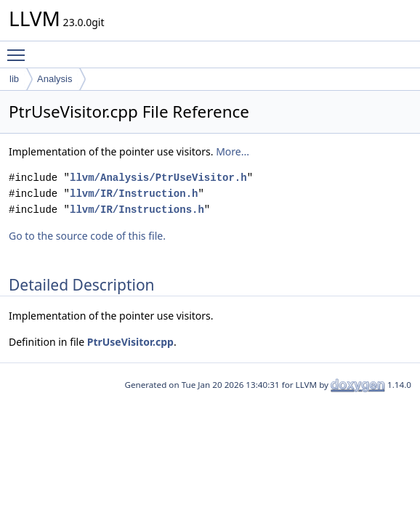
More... (233, 151)
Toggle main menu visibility (20, 49)
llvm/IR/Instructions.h (137, 210)
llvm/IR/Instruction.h (134, 194)
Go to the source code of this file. (87, 236)
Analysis (54, 79)
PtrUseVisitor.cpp (130, 342)
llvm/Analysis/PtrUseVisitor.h (158, 178)
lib (14, 79)
